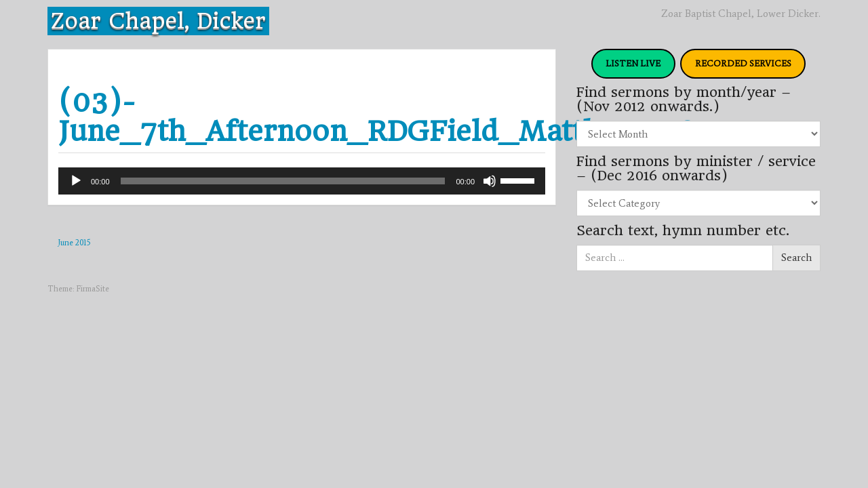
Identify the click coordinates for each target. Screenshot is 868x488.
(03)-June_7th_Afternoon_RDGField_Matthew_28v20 (402, 117)
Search (796, 258)
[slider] (283, 181)
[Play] (76, 181)
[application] (302, 181)
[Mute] (490, 181)
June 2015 (74, 243)
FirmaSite (93, 289)
